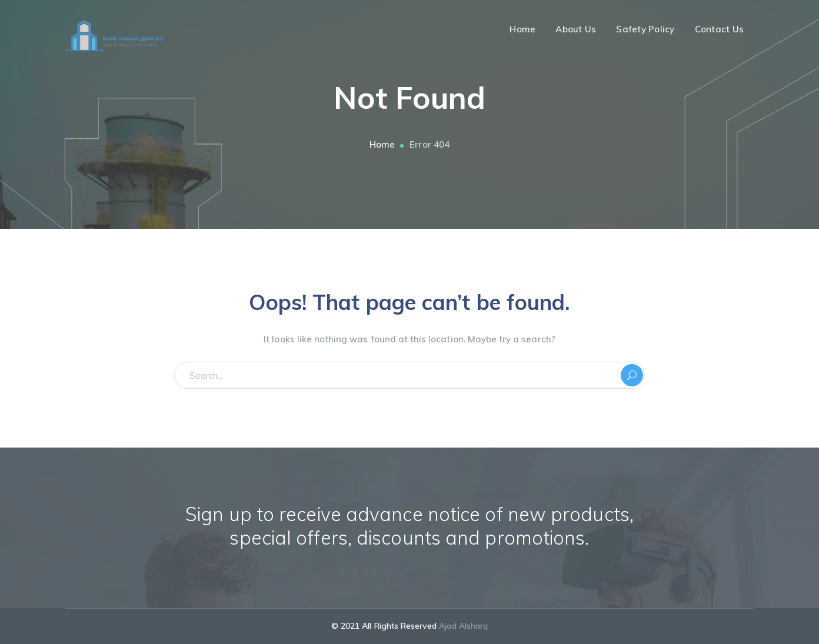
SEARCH (632, 375)
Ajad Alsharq (463, 626)
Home (382, 144)
